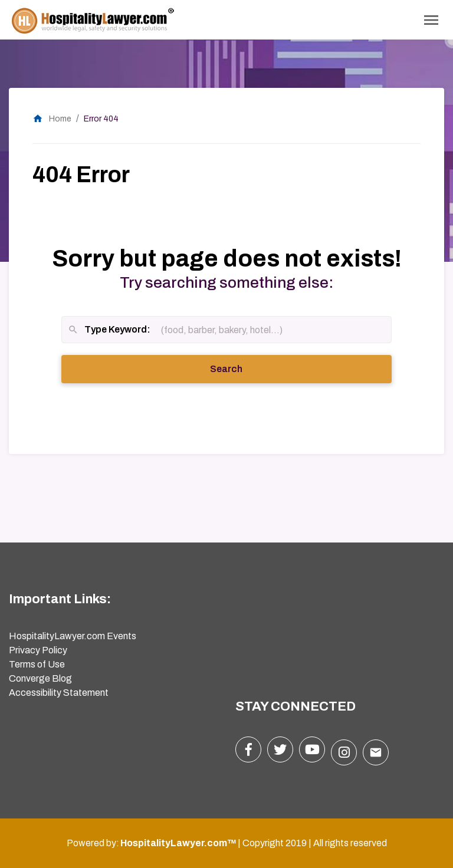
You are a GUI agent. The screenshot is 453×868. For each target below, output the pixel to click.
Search (242, 368)
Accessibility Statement (59, 693)
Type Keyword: (109, 331)
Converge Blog (40, 678)
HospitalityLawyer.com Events (73, 636)
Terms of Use (37, 664)
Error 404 (101, 119)
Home (52, 119)
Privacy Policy (38, 650)
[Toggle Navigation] (431, 20)
